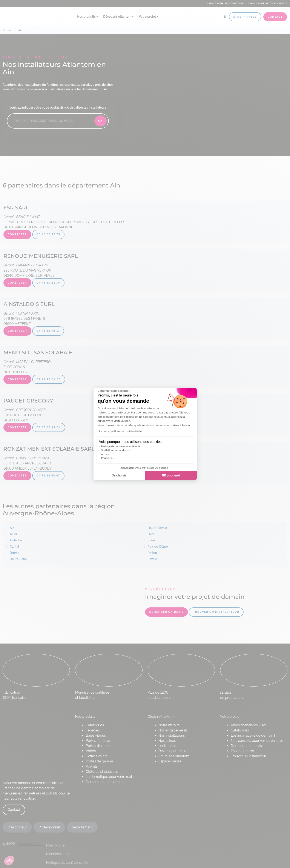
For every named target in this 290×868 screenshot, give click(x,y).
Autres (105, 454)
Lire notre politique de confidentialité (120, 431)
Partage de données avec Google (121, 446)
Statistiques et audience (116, 450)
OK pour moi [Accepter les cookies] (171, 475)
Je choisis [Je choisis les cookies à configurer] (119, 475)
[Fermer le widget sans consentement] (114, 391)
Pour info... (108, 458)
